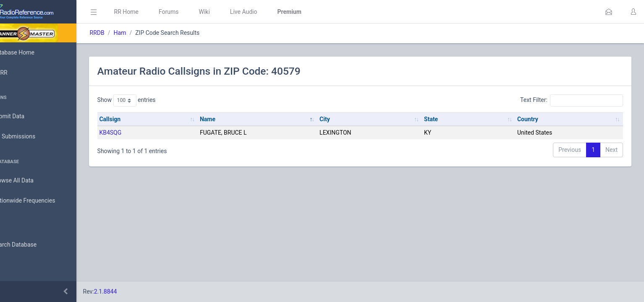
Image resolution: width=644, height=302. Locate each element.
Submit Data (28, 117)
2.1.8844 (137, 292)
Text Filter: (572, 100)
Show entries (158, 100)
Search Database (34, 245)
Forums (200, 12)
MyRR (19, 73)
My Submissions (33, 137)
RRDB (128, 33)
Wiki (236, 12)
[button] (609, 12)
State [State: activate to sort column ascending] (444, 119)
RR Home (157, 12)
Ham (151, 33)
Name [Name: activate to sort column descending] (232, 119)
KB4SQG (142, 133)
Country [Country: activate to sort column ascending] (534, 119)
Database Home (33, 52)
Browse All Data (32, 181)
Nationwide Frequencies (43, 201)
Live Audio (275, 12)
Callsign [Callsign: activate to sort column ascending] (141, 119)
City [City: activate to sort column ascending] (344, 119)
